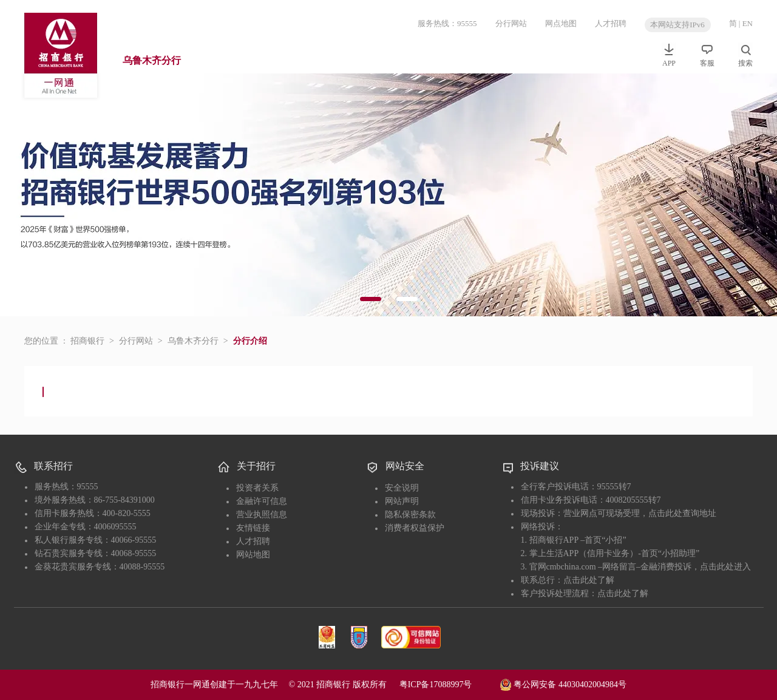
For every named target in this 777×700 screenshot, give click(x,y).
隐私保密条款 (410, 515)
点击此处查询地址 (682, 513)
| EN (746, 23)
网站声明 (402, 501)
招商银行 (87, 341)
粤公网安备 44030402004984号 (563, 684)
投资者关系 (257, 488)
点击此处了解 (589, 580)
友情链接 (253, 528)
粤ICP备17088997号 (449, 685)
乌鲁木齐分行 (152, 60)
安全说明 (402, 488)
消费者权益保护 (415, 528)
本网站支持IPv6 (677, 25)
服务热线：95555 (447, 23)
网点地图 (561, 23)
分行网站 (511, 23)
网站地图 (253, 555)
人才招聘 (611, 23)
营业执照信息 (262, 515)
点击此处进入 (725, 567)
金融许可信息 (262, 501)
